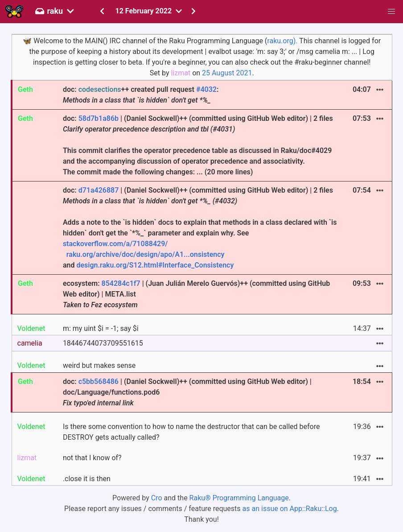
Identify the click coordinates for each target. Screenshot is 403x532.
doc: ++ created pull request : (141, 95)
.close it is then (87, 479)
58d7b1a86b (99, 118)
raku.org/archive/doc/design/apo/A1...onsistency (146, 254)
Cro (157, 498)
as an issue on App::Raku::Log (290, 509)
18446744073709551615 (103, 343)
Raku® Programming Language (239, 498)
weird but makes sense (99, 365)
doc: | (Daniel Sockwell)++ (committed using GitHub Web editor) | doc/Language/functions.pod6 (187, 392)
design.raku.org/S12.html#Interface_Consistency (155, 265)
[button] (391, 12)
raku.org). (282, 41)
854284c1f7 (121, 283)
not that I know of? (92, 458)
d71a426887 (99, 190)
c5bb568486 (99, 381)
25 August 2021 (227, 73)
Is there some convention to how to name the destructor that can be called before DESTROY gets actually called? (191, 432)
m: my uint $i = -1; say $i (101, 328)
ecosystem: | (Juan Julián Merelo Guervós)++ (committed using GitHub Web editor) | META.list (196, 294)
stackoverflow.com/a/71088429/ (115, 244)
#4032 (206, 89)
